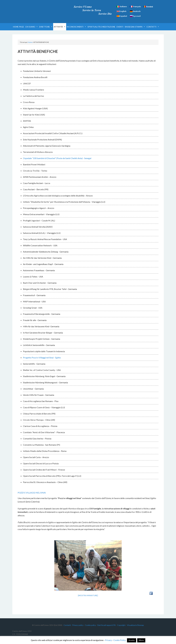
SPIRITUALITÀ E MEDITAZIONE (101, 27)
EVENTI (120, 27)
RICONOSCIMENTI (77, 27)
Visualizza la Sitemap (135, 625)
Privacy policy (78, 625)
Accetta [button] (132, 640)
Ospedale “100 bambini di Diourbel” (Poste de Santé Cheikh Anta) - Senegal (57, 158)
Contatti (67, 625)
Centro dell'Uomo (35, 9)
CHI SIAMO (32, 27)
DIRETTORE (46, 27)
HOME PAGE (18, 27)
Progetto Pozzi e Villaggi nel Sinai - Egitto (42, 358)
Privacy (108, 640)
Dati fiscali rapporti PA (107, 625)
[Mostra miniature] (88, 595)
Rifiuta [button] (141, 640)
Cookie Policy (119, 640)
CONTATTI (153, 27)
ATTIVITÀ (60, 27)
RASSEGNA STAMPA (135, 27)
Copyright (121, 625)
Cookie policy (90, 625)
